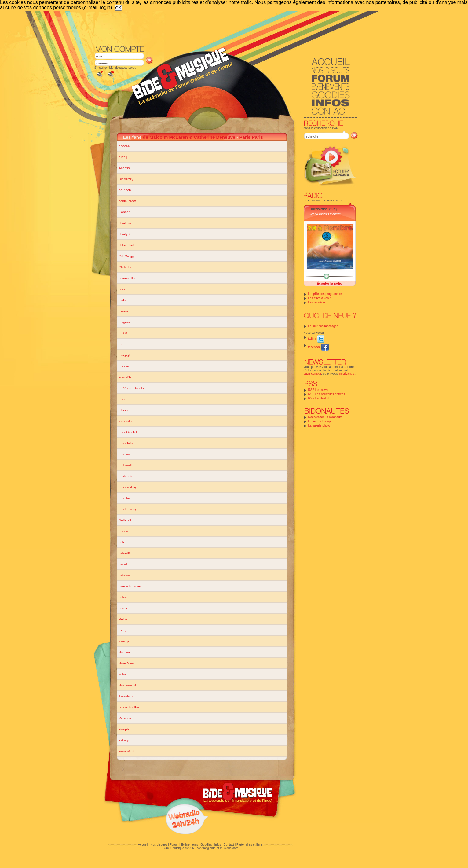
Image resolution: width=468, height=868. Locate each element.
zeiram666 (127, 751)
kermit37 (125, 377)
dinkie (123, 300)
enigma (124, 322)
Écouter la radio (329, 283)
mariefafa (126, 443)
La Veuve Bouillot (132, 388)
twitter (316, 339)
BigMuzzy (126, 179)
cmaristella (127, 278)
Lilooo (123, 410)
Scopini (124, 652)
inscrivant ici (347, 374)
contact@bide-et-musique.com (218, 848)
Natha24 (125, 520)
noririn (124, 531)
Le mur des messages (323, 326)
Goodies (206, 845)
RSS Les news (318, 390)
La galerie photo (319, 426)
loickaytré (126, 421)
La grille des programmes (325, 294)
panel (123, 564)
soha (122, 674)
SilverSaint (127, 663)
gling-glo (125, 355)
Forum (174, 845)
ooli (121, 542)
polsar (123, 597)
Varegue (125, 718)
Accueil (143, 845)
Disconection (318, 209)
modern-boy (128, 487)
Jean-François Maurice (325, 214)
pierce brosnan (130, 586)
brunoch (125, 190)
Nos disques (159, 845)
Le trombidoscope (320, 421)
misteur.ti (126, 476)
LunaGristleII (128, 432)
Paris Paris (251, 137)
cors (122, 289)
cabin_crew (127, 201)
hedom (124, 366)
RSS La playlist (319, 398)
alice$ (123, 157)
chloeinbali (127, 245)
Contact (229, 845)
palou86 (125, 553)
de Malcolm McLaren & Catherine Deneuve (189, 137)
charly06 (125, 234)
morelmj (125, 498)
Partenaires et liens (250, 845)
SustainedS (127, 685)
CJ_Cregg (126, 256)
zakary (124, 740)
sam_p (124, 641)
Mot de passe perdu (122, 68)
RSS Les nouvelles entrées (327, 394)
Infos (218, 845)
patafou (124, 575)
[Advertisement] (226, 28)
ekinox (124, 311)
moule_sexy (128, 509)
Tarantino (126, 696)
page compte (313, 374)
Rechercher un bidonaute (325, 417)
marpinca (126, 454)
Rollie (123, 619)
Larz (122, 399)
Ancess (124, 168)
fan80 (123, 333)
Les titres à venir (319, 298)
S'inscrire (101, 68)
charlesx (125, 223)
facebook (318, 347)
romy (122, 630)
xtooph (124, 729)
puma (123, 608)
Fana (123, 344)
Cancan (125, 212)
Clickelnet (126, 267)
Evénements (189, 845)
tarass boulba (129, 707)
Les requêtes (317, 302)
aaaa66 (124, 146)
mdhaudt (125, 465)
